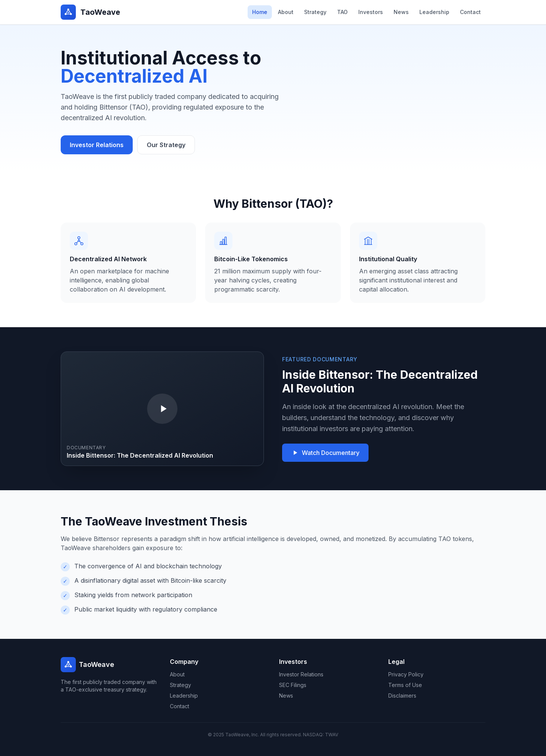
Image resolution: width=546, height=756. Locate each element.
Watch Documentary (325, 453)
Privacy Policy (406, 674)
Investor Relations (97, 145)
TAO (342, 12)
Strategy (315, 12)
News (401, 12)
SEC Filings (293, 685)
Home (260, 12)
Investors (371, 12)
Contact (470, 12)
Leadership (434, 12)
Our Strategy (166, 145)
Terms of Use (405, 685)
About (286, 12)
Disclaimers (402, 696)
